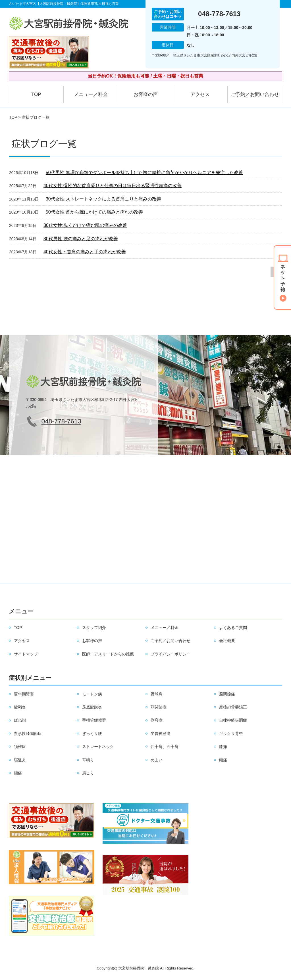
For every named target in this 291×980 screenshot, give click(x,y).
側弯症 (157, 720)
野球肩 (157, 694)
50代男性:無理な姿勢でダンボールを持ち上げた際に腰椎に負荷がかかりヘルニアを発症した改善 (144, 173)
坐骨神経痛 (161, 734)
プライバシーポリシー (171, 654)
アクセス (200, 94)
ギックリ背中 (231, 734)
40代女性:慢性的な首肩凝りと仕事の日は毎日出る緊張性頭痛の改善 (113, 186)
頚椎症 (20, 747)
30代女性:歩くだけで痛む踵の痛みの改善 (85, 225)
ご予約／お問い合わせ (255, 94)
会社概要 (227, 641)
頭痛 (223, 760)
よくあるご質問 (233, 628)
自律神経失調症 (233, 720)
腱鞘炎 (20, 707)
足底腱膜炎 (92, 707)
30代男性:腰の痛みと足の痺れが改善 (81, 239)
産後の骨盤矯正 (233, 707)
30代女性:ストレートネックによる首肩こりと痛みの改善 (103, 199)
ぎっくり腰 (92, 734)
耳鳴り (88, 760)
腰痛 (18, 773)
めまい (157, 760)
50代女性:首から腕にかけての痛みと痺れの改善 (94, 212)
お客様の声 (146, 94)
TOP (36, 94)
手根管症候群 (94, 720)
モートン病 (92, 694)
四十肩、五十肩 (165, 747)
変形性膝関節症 (28, 734)
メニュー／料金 (91, 94)
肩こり (88, 773)
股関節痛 (227, 694)
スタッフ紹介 (94, 628)
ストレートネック (98, 747)
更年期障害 (24, 694)
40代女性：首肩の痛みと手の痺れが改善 (85, 252)
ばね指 (20, 720)
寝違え (20, 760)
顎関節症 (159, 707)
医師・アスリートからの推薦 (108, 654)
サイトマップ (26, 654)
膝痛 (223, 747)
